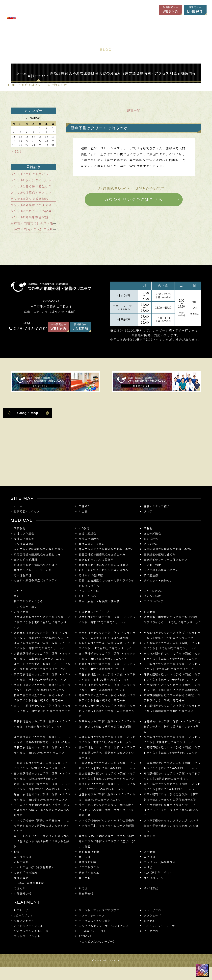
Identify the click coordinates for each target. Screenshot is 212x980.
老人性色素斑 (23, 575)
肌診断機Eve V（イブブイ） (97, 612)
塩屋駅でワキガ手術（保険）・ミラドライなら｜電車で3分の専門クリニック (107, 797)
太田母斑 (84, 857)
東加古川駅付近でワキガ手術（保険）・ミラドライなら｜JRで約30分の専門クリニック (42, 708)
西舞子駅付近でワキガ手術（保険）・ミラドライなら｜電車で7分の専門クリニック (42, 646)
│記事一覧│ (134, 110)
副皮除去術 (86, 893)
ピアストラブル (89, 867)
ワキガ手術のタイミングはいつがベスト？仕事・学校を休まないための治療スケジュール (171, 826)
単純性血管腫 (87, 862)
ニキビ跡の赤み (154, 591)
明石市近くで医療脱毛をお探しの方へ (39, 549)
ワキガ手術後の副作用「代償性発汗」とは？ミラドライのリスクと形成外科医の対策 (171, 810)
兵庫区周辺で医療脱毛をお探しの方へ (168, 549)
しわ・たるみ (87, 596)
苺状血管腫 (21, 862)
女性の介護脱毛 (24, 539)
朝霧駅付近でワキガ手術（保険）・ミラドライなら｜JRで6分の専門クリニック (107, 667)
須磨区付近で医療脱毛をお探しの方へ (39, 554)
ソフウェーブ (152, 915)
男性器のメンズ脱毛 (92, 544)
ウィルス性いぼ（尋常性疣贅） (34, 867)
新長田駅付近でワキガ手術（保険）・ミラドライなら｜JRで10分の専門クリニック (42, 750)
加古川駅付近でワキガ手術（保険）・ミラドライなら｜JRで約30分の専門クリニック (42, 797)
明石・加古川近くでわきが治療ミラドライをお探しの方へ (106, 583)
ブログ (148, 511)
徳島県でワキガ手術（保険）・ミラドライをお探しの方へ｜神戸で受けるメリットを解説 (172, 727)
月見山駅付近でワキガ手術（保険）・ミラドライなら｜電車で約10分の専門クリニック (42, 787)
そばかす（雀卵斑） (92, 575)
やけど (148, 867)
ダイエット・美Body (158, 580)
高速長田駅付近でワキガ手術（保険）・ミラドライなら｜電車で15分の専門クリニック (107, 776)
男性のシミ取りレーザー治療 (33, 570)
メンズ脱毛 (151, 539)
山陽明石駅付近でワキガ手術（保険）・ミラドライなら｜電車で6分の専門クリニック (172, 750)
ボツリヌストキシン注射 (95, 921)
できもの (20, 888)
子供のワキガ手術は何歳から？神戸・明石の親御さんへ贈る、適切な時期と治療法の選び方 (42, 810)
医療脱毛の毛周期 (26, 560)
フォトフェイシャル (27, 936)
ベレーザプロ (152, 910)
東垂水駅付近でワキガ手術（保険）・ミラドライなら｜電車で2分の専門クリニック (107, 677)
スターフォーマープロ (93, 915)
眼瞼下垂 (149, 836)
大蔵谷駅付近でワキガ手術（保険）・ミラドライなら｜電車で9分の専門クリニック (42, 656)
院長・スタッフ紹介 (157, 506)
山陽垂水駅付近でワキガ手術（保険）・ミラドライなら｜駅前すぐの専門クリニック (42, 766)
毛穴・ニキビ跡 (89, 591)
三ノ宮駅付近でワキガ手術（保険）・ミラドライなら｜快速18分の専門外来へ (42, 776)
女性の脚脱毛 (152, 533)
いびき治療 (21, 612)
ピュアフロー (152, 931)
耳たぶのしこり (154, 878)
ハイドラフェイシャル (28, 926)
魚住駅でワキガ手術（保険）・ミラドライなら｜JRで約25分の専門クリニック (107, 787)
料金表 (83, 511)
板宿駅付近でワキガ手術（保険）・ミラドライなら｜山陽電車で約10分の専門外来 (172, 708)
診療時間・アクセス (27, 511)
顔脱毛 (148, 528)
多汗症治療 (151, 575)
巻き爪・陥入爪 (89, 873)
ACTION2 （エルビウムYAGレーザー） (97, 939)
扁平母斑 (149, 857)
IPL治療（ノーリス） (93, 931)
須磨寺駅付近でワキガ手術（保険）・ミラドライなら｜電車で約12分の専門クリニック (42, 635)
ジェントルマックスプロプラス (99, 910)
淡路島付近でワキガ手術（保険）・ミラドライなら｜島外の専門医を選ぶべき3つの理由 (42, 740)
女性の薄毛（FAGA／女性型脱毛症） (31, 880)
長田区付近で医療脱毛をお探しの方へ (103, 554)
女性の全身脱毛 (89, 539)
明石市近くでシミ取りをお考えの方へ (103, 570)
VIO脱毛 (84, 528)
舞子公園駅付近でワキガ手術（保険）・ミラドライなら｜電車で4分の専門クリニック (172, 677)
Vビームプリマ (23, 915)
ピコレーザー (23, 910)
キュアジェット (24, 921)
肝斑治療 (149, 612)
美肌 (17, 596)
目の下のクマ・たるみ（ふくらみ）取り (28, 604)
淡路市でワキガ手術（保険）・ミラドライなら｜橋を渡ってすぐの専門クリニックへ (42, 667)
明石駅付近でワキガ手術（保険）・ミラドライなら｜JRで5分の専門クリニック (107, 687)
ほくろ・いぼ (152, 596)
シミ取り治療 (152, 565)
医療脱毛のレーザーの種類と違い (165, 560)
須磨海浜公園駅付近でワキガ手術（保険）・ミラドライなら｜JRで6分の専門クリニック (172, 620)
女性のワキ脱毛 (24, 533)
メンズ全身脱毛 (24, 544)
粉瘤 (17, 852)
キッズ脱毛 (151, 544)
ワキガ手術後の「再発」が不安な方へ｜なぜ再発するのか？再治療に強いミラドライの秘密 (42, 826)
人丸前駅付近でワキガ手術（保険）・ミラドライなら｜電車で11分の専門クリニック (107, 740)
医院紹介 (84, 506)
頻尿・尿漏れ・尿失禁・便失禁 (99, 601)
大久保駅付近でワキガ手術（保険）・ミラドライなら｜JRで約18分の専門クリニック (172, 646)
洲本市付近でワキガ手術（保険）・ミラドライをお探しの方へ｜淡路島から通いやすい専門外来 (107, 753)
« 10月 (17, 151)
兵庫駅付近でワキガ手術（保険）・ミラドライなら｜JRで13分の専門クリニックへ (42, 687)
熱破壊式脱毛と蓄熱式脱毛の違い (36, 565)
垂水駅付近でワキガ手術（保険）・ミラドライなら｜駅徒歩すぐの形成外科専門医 (107, 635)
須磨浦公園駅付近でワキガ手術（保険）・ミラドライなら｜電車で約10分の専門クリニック (42, 622)
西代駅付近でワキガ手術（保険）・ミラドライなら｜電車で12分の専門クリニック (172, 635)
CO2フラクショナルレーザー (33, 931)
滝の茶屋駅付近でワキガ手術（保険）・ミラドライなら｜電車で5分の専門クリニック (172, 656)
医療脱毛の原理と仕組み (160, 554)
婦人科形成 (151, 888)
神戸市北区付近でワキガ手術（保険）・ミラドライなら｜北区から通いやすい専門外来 (172, 687)
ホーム (18, 506)
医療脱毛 (20, 528)
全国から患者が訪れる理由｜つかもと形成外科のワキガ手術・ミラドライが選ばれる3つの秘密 (107, 841)
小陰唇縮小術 (23, 893)
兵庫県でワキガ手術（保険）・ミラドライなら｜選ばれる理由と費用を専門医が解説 (107, 724)
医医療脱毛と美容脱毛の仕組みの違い (103, 565)
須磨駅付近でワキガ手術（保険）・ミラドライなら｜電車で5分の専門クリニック (107, 620)
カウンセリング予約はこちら (134, 199)
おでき (83, 888)
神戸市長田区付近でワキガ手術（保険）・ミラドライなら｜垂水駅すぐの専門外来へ (42, 698)
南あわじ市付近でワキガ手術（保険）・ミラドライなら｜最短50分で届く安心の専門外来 (107, 711)
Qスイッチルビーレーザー (161, 926)
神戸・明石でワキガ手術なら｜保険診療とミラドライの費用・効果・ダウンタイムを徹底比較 (106, 810)
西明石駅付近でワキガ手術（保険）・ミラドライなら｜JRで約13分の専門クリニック (107, 646)
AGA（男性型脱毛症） (158, 873)
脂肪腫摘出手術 (89, 852)
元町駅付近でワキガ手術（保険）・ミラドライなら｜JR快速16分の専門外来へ (172, 776)
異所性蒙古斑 (23, 857)
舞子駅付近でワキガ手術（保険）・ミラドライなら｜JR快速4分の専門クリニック (42, 724)
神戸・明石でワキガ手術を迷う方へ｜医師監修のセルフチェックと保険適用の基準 (171, 797)
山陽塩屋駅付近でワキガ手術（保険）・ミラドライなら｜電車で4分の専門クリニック (172, 766)
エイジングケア (154, 601)
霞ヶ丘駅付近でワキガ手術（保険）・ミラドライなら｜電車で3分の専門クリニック (172, 787)
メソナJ (149, 921)
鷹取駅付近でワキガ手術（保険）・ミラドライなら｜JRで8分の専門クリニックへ (107, 656)
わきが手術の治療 (26, 873)
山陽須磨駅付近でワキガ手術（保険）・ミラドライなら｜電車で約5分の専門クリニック (107, 766)
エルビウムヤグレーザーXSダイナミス (104, 926)
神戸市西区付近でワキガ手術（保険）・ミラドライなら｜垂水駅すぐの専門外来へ (107, 698)
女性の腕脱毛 (87, 533)
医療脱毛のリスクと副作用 (96, 560)
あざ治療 (149, 852)
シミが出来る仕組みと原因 (161, 570)
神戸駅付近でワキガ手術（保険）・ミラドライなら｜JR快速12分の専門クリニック (172, 740)
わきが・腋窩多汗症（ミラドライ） (37, 580)
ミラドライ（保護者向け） (161, 862)
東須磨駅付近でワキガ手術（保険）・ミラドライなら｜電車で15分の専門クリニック (42, 677)
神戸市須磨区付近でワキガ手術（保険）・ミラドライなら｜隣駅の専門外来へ (172, 698)
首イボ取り (86, 878)
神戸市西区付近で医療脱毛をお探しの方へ (106, 549)
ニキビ (18, 591)
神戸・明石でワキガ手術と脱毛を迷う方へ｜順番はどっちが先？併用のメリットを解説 (42, 841)
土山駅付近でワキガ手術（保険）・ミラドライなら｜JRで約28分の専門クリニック (172, 667)
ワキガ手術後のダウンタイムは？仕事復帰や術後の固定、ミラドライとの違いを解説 (106, 823)
